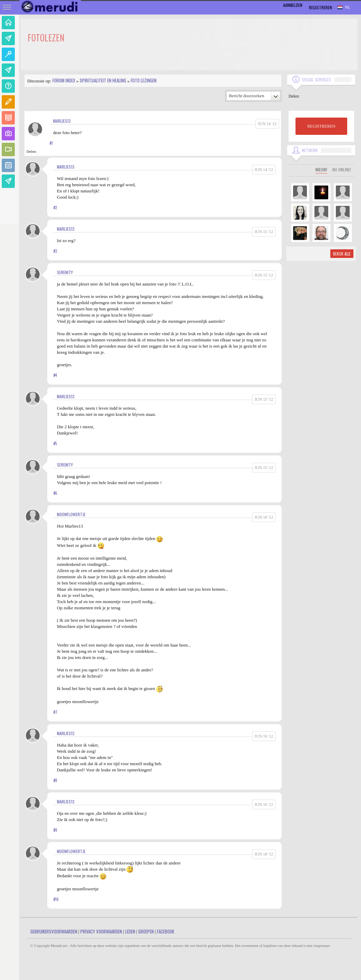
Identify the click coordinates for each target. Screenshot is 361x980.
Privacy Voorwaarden (101, 931)
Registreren (320, 7)
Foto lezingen (144, 80)
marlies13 (62, 121)
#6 (55, 493)
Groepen (146, 931)
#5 (55, 443)
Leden (130, 931)
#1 (51, 143)
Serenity (65, 272)
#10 (56, 899)
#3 (55, 251)
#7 (55, 712)
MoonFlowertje (71, 514)
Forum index (64, 80)
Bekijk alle (342, 254)
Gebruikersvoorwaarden (54, 931)
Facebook (166, 931)
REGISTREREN (321, 126)
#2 (55, 208)
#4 (55, 375)
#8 (55, 780)
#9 (55, 830)
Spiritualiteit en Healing (103, 80)
